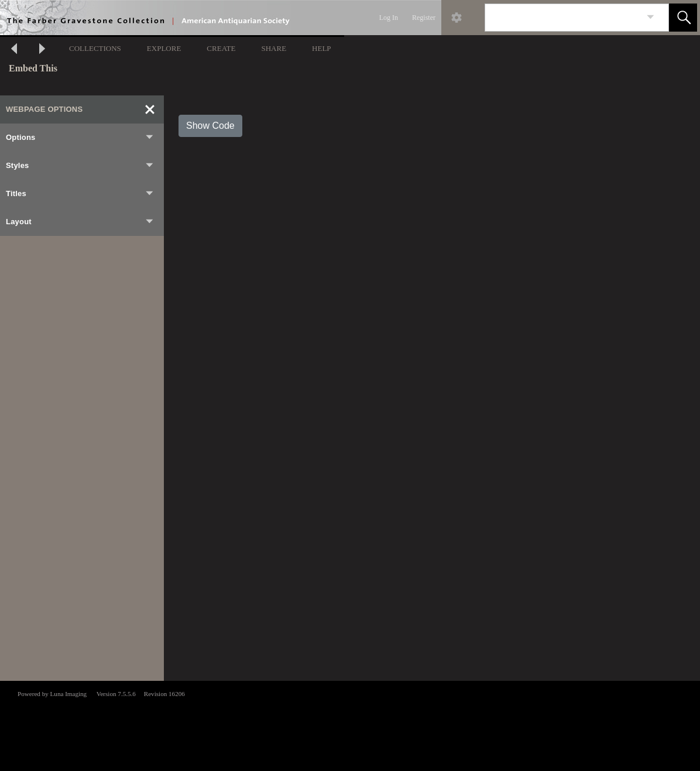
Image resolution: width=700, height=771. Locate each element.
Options (80, 138)
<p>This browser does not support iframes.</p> (350, 725)
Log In (389, 18)
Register (424, 18)
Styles (80, 166)
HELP (322, 48)
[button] (683, 18)
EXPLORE (164, 48)
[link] (651, 17)
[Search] (563, 18)
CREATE (221, 48)
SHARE (274, 48)
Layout (80, 222)
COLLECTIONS (95, 48)
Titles (80, 194)
